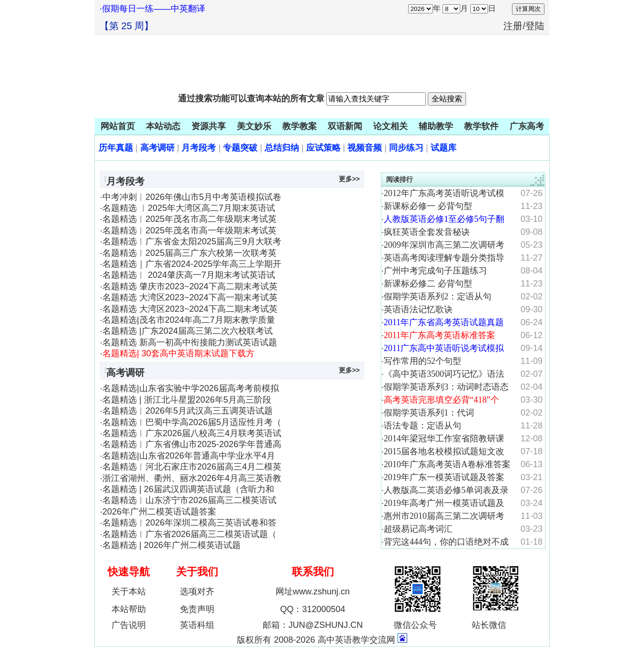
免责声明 (197, 609)
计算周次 (528, 9)
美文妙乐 (254, 126)
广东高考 (527, 126)
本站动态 (163, 126)
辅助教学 (436, 126)
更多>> (349, 179)
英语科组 (197, 625)
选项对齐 (197, 592)
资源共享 (209, 126)
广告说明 (129, 625)
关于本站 (129, 592)
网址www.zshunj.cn (313, 592)
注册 (513, 26)
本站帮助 (129, 609)
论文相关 (390, 126)
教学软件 (481, 126)
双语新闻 (345, 126)
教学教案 (300, 126)
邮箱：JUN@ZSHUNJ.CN (313, 625)
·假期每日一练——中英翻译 (152, 9)
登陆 (535, 26)
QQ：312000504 (312, 609)
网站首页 (118, 126)
